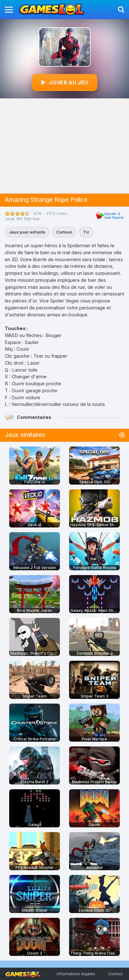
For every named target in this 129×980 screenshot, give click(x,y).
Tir (86, 232)
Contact (115, 974)
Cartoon (64, 232)
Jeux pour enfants (27, 232)
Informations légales (76, 974)
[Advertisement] (64, 146)
